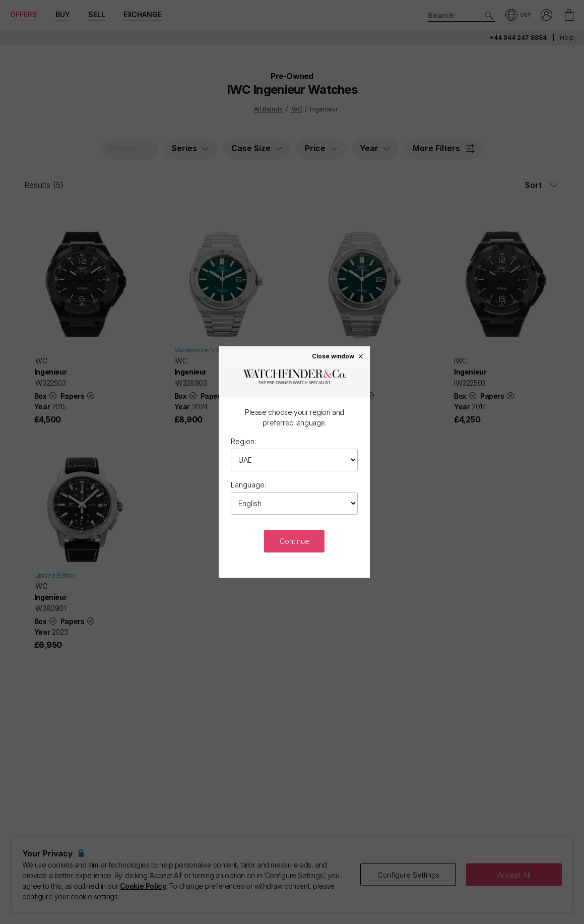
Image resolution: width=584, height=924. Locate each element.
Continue (295, 541)
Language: (248, 485)
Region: (243, 441)
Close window (338, 356)
